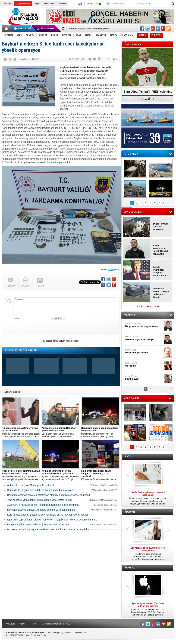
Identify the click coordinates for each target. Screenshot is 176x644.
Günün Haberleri (23, 4)
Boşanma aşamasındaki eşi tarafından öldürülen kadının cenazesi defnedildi (49, 495)
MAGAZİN (130, 512)
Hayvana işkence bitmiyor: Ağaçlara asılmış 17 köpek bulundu (41, 510)
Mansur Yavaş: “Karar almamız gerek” (89, 29)
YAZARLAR (129, 315)
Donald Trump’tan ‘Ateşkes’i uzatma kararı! (160, 271)
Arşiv (37, 4)
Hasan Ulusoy (144, 338)
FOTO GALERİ (131, 154)
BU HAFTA (147, 306)
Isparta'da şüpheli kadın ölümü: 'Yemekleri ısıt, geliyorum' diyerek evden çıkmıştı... (52, 520)
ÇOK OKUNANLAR (133, 212)
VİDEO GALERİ (131, 398)
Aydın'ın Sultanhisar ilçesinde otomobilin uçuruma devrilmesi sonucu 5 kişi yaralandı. (61, 475)
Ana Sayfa (7, 4)
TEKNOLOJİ (131, 568)
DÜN (139, 306)
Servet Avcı (144, 351)
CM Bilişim (42, 635)
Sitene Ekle (49, 4)
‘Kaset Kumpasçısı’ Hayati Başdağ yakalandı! (161, 250)
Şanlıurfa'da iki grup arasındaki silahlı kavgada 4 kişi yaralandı (41, 490)
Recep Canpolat (144, 325)
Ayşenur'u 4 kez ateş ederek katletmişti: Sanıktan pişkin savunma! (43, 505)
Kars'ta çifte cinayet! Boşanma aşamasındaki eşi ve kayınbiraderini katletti (48, 515)
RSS (68, 624)
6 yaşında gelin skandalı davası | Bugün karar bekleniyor (38, 525)
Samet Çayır (144, 365)
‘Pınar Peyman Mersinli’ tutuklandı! (161, 227)
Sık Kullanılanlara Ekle (51, 624)
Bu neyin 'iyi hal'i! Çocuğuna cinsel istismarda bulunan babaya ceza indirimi (48, 529)
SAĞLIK (129, 457)
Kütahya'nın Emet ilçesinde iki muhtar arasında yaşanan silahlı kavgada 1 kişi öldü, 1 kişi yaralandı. (100, 475)
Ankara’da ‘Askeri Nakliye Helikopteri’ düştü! (161, 293)
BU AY (156, 306)
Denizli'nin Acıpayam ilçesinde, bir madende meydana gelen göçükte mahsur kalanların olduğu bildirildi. (100, 432)
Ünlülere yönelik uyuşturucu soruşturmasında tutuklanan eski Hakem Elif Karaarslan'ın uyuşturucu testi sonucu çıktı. (148, 554)
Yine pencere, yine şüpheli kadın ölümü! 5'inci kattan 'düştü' (40, 500)
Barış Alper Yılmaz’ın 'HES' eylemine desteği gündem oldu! (148, 93)
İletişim (33, 624)
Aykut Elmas (144, 378)
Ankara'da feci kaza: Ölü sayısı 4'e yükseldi (31, 485)
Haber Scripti (31, 635)
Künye (23, 624)
